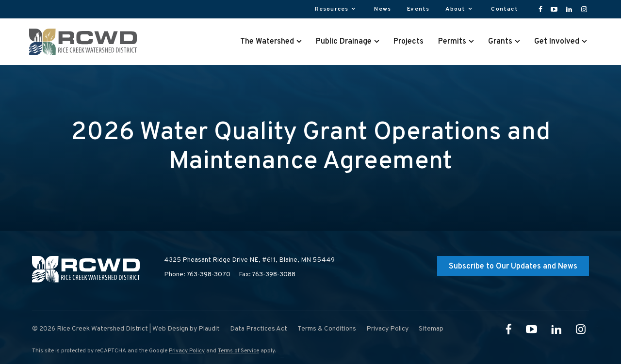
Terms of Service (238, 351)
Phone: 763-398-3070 (197, 275)
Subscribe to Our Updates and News (513, 267)
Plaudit (209, 329)
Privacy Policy (187, 351)
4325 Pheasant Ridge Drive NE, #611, (249, 260)
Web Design (170, 329)
